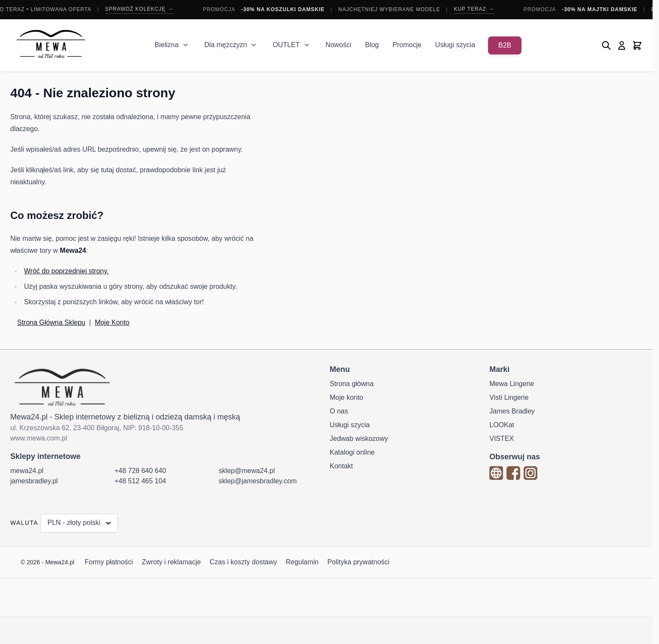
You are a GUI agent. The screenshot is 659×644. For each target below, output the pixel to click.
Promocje (407, 45)
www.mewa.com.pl (39, 438)
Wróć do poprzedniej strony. (66, 271)
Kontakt (341, 466)
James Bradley (512, 411)
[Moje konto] (622, 45)
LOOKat (502, 425)
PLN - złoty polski (80, 523)
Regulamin (302, 562)
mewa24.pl (27, 471)
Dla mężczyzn (226, 45)
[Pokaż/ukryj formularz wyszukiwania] (606, 45)
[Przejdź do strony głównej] (51, 45)
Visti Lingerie (509, 397)
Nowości (338, 45)
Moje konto (347, 397)
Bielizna (167, 45)
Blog (372, 45)
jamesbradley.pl (34, 481)
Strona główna (352, 384)
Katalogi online (352, 452)
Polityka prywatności (358, 562)
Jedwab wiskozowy (359, 439)
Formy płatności (109, 562)
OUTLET (286, 45)
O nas (339, 411)
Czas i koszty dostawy (243, 562)
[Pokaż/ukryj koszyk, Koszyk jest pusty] (637, 45)
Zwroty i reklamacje (171, 562)
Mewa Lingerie (512, 384)
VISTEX (502, 439)
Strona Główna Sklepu (51, 322)
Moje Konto (112, 322)
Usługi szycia (455, 45)
